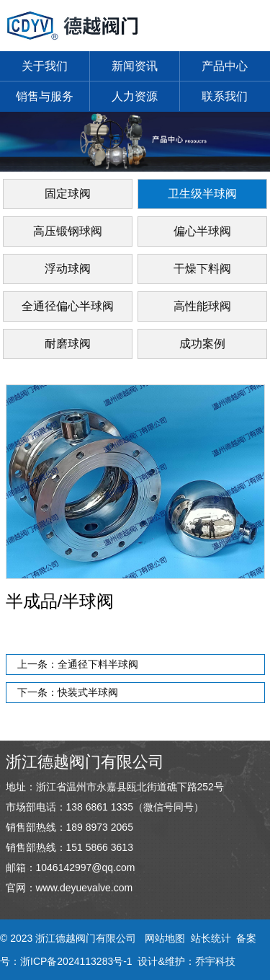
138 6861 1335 (100, 807)
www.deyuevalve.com (85, 888)
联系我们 (225, 96)
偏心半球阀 (202, 231)
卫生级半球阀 (202, 194)
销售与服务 (45, 96)
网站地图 (165, 938)
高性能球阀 (202, 306)
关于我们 (45, 66)
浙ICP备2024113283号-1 (76, 961)
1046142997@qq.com (86, 868)
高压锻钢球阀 (68, 231)
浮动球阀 (68, 269)
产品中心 (225, 66)
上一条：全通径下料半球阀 (78, 664)
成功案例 (202, 344)
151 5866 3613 (100, 847)
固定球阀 (68, 194)
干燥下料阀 (202, 269)
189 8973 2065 (100, 827)
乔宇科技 (215, 961)
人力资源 (135, 96)
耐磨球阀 (68, 344)
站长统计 (211, 938)
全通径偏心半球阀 (68, 306)
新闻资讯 (135, 66)
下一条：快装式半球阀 (68, 692)
